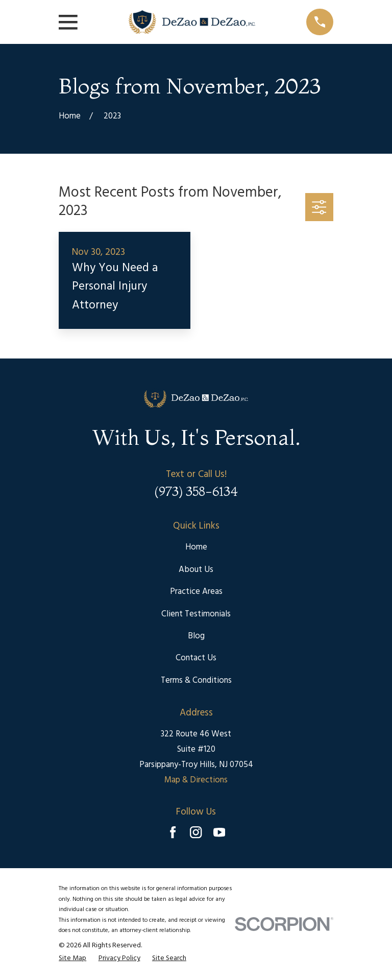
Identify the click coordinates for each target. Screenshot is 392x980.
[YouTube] (219, 832)
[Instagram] (196, 832)
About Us (196, 570)
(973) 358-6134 (196, 491)
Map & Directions (196, 780)
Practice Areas (196, 592)
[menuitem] (72, 959)
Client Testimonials (196, 614)
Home (196, 547)
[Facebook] (173, 832)
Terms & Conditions (196, 680)
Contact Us (196, 658)
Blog (196, 636)
